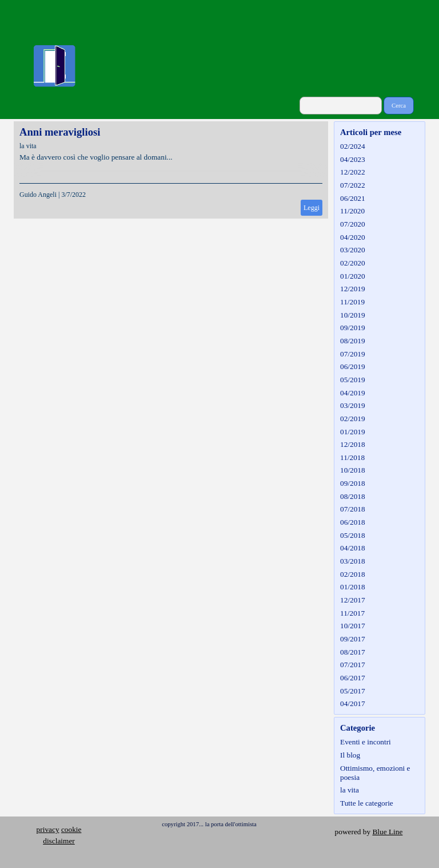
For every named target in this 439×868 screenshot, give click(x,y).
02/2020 (353, 263)
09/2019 (353, 328)
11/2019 (352, 302)
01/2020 (353, 276)
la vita (28, 146)
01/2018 (353, 587)
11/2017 (352, 613)
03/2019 (353, 405)
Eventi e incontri (366, 742)
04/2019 (353, 393)
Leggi (312, 208)
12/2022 (353, 172)
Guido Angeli (38, 195)
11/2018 (352, 457)
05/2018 (353, 535)
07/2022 (353, 185)
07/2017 (353, 665)
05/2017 (353, 691)
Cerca (399, 106)
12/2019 (353, 289)
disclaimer (59, 841)
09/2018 (353, 483)
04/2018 (353, 548)
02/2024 (353, 146)
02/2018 (353, 574)
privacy (48, 829)
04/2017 (353, 703)
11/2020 (352, 211)
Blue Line (387, 832)
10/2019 (353, 315)
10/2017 (353, 626)
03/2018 (353, 561)
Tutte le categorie (367, 803)
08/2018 (353, 496)
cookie (71, 829)
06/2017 (353, 678)
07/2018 (353, 509)
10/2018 (353, 470)
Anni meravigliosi (60, 132)
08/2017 (353, 652)
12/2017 (353, 600)
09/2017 (353, 639)
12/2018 (353, 444)
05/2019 (353, 380)
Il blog (350, 755)
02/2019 (353, 419)
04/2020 (353, 237)
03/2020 (353, 250)
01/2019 (353, 432)
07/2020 (353, 224)
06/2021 (353, 198)
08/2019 (353, 341)
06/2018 (353, 522)
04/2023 (353, 159)
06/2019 (353, 366)
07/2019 (353, 354)
